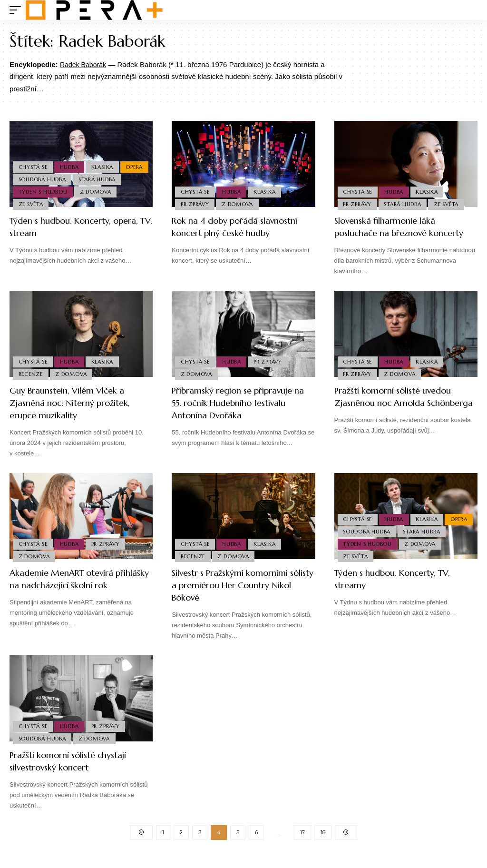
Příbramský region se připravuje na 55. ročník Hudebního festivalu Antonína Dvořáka (240, 415)
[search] (470, 10)
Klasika (106, 161)
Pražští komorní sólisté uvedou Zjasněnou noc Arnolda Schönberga (401, 415)
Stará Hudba (38, 189)
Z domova (35, 203)
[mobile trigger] (18, 10)
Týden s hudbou (95, 189)
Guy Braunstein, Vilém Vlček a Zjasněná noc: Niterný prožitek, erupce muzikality (77, 415)
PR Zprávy (195, 203)
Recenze (31, 385)
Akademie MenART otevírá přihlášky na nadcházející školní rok (76, 597)
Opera (28, 176)
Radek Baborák (84, 64)
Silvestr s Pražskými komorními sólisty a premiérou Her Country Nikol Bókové (243, 597)
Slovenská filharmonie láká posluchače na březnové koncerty (391, 233)
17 (302, 846)
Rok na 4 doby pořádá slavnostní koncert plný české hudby (243, 227)
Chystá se (34, 161)
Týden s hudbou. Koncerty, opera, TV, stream (67, 227)
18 (323, 846)
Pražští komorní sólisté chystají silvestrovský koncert (76, 774)
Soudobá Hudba (74, 176)
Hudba (72, 161)
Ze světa (77, 203)
